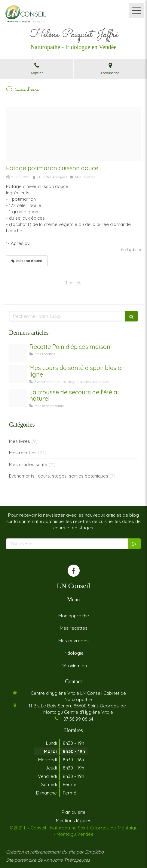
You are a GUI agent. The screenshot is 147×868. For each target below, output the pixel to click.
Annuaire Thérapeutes (67, 860)
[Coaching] (18, 374)
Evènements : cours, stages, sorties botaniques (59, 476)
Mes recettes (23, 453)
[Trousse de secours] (18, 398)
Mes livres (20, 441)
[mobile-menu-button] (136, 11)
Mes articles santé (28, 464)
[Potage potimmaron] (73, 134)
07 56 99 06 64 (78, 719)
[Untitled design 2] (18, 353)
